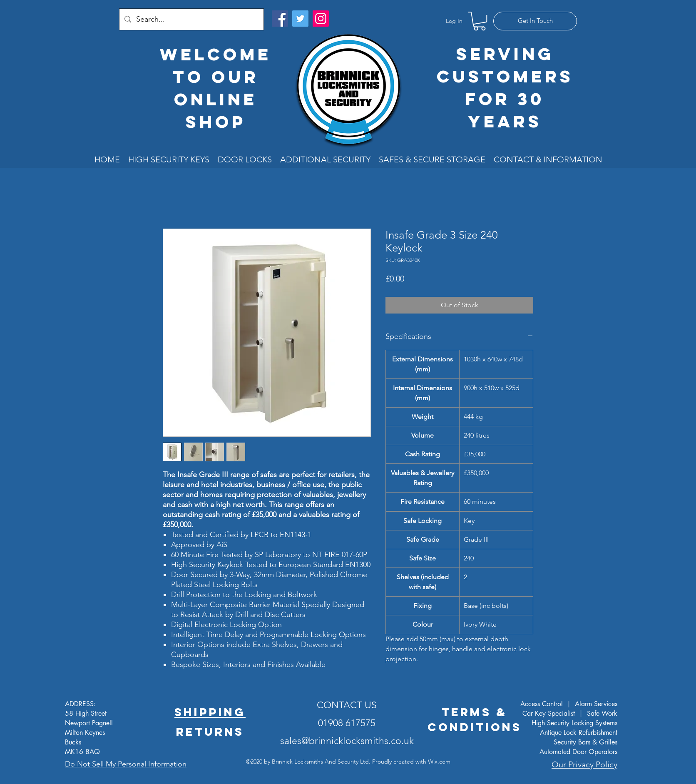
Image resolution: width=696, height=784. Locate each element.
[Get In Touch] (535, 21)
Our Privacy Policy (584, 764)
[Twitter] (300, 19)
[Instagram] (321, 19)
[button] (480, 21)
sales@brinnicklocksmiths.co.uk (347, 741)
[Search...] (191, 19)
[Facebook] (280, 19)
